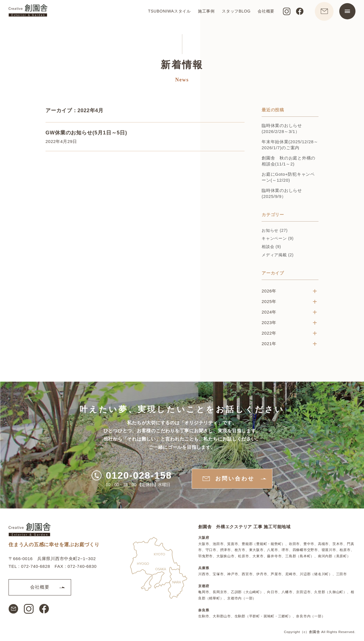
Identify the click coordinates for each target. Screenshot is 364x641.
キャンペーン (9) (278, 239)
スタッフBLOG (234, 13)
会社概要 (263, 13)
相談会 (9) (271, 247)
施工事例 (204, 13)
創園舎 (315, 632)
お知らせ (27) (275, 231)
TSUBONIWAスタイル (167, 13)
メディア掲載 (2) (278, 255)
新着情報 (182, 65)
